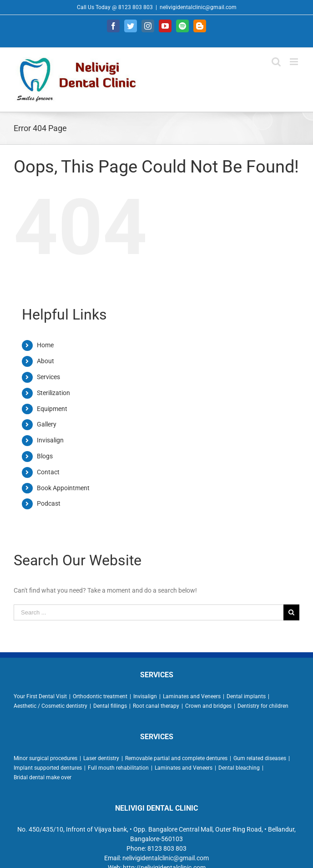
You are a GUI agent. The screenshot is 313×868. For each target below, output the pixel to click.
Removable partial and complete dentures (176, 758)
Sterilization (53, 393)
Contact (48, 472)
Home (45, 345)
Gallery (47, 424)
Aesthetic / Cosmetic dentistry (50, 706)
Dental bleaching (239, 768)
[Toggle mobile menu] (295, 62)
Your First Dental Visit (40, 696)
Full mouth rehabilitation (118, 768)
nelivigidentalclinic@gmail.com (198, 7)
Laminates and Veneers (192, 696)
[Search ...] (149, 612)
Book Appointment (63, 488)
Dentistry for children (263, 706)
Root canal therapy (156, 706)
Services (48, 377)
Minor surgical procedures (45, 758)
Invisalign (50, 440)
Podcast (49, 503)
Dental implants (246, 696)
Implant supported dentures (48, 768)
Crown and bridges (208, 706)
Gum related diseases (260, 758)
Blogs (45, 456)
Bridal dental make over (43, 777)
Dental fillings (110, 706)
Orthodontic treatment (100, 696)
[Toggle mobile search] (276, 62)
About (45, 361)
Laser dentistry (101, 758)
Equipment (52, 409)
